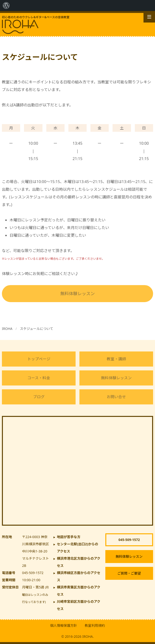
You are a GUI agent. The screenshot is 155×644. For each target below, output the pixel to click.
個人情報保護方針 (64, 625)
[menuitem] (6, 6)
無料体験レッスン (77, 293)
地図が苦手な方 (69, 537)
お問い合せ (116, 397)
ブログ (39, 397)
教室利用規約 (95, 625)
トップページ (39, 359)
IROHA (7, 329)
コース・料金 (39, 378)
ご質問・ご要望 (129, 573)
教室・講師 (116, 359)
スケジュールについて (37, 329)
